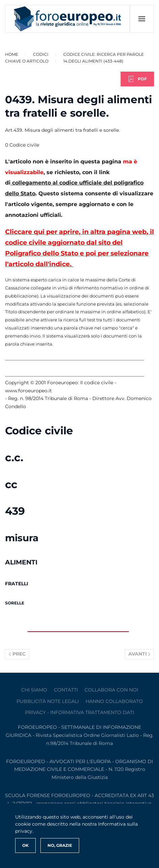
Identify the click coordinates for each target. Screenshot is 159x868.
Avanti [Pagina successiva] (139, 654)
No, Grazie (60, 845)
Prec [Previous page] (17, 654)
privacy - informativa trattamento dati (79, 712)
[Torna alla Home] (68, 19)
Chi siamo (34, 690)
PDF (137, 79)
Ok (25, 845)
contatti (66, 690)
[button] (142, 19)
